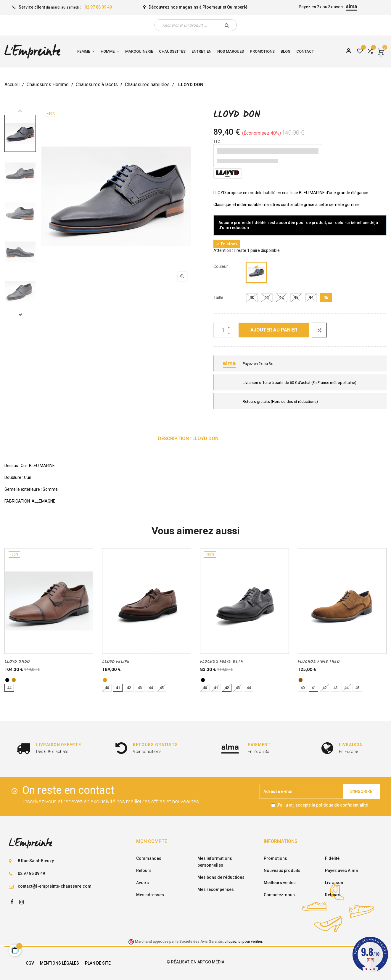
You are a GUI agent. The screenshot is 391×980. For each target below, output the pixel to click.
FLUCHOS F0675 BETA (222, 662)
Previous (20, 111)
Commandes (149, 858)
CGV (30, 963)
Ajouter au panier (274, 330)
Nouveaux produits (282, 870)
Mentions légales (59, 963)
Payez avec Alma (341, 870)
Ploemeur (212, 7)
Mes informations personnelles (215, 862)
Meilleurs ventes (280, 883)
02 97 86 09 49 (98, 7)
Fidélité (332, 858)
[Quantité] (224, 330)
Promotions (275, 858)
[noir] (7, 680)
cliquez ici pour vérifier (243, 941)
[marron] (301, 680)
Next (20, 314)
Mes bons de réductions (221, 877)
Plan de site (98, 963)
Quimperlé (237, 7)
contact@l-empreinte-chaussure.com (55, 886)
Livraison (334, 883)
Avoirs (143, 883)
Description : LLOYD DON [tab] (188, 438)
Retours (144, 870)
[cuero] (105, 680)
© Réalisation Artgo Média (195, 962)
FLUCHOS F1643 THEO (319, 662)
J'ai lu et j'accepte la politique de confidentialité (322, 805)
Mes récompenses (216, 889)
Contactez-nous (279, 895)
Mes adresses (150, 895)
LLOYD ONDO (17, 662)
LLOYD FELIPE (116, 662)
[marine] (257, 273)
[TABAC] (14, 680)
